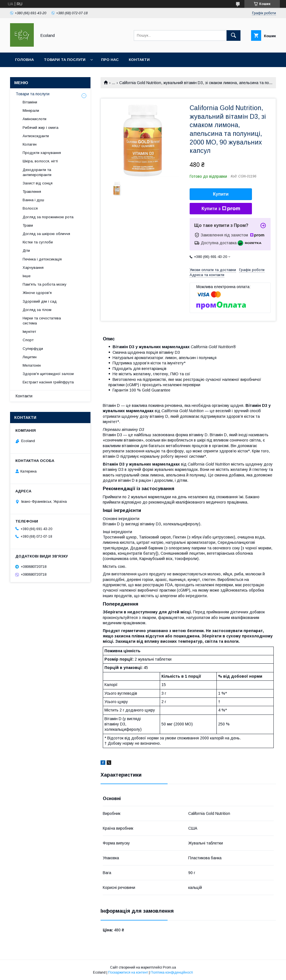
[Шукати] (233, 35)
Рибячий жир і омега (40, 128)
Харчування (33, 268)
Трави (28, 225)
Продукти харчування (42, 153)
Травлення (32, 192)
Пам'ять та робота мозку (45, 284)
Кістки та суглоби (38, 242)
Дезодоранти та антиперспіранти (37, 172)
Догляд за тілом (37, 310)
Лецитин (30, 357)
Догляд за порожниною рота (48, 217)
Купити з (221, 209)
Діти (26, 251)
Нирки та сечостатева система (42, 321)
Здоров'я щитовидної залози (48, 374)
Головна (24, 60)
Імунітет (29, 332)
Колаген (30, 144)
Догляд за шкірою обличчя (46, 234)
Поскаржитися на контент (128, 972)
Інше (27, 276)
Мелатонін (32, 365)
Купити (221, 194)
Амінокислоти (34, 119)
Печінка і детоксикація (42, 259)
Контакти (139, 60)
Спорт (28, 340)
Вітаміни (30, 102)
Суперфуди (33, 349)
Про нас (110, 60)
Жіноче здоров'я (37, 293)
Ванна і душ (33, 200)
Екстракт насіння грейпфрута (48, 382)
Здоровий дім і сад (40, 301)
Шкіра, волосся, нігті (40, 161)
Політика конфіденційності (172, 972)
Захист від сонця (38, 183)
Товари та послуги (65, 60)
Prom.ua (169, 967)
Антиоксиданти (36, 136)
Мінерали (31, 111)
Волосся (30, 208)
